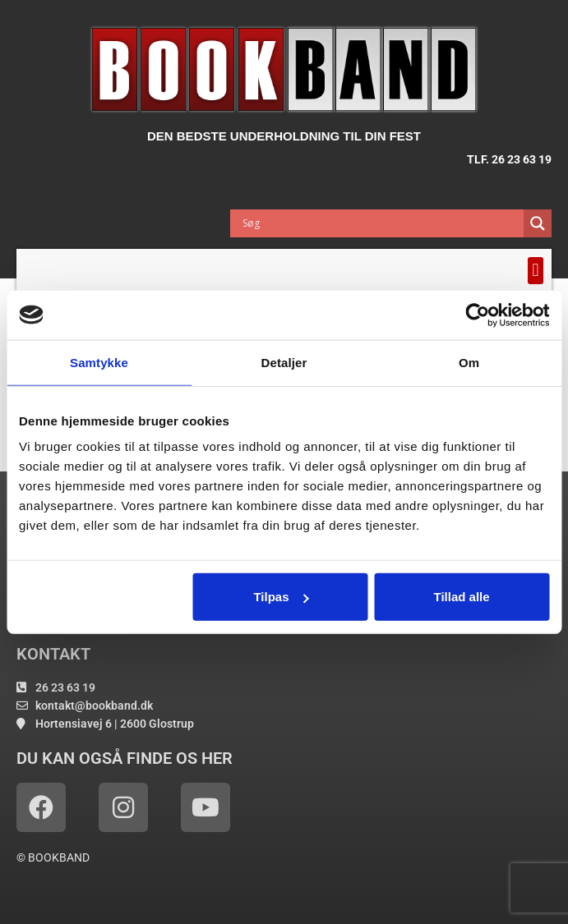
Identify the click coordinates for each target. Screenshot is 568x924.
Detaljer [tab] (284, 362)
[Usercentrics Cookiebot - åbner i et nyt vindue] (477, 315)
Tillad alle (462, 597)
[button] (536, 271)
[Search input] (381, 223)
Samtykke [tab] (99, 362)
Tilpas (281, 597)
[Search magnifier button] (538, 223)
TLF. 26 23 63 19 (509, 159)
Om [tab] (469, 362)
